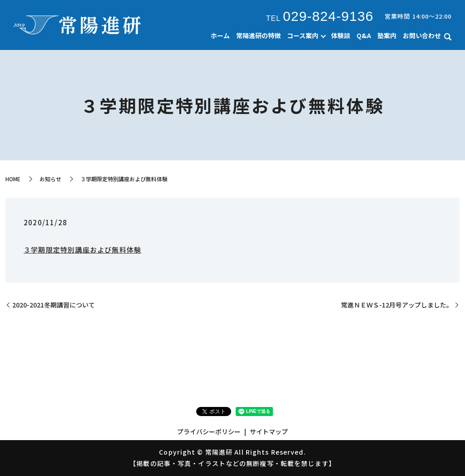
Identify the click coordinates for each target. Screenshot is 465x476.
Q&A (364, 35)
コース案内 (303, 35)
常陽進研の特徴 (258, 35)
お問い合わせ (422, 35)
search (448, 37)
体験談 (341, 35)
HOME (13, 179)
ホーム (220, 35)
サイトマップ (269, 431)
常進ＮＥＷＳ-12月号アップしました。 (397, 305)
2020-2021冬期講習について (54, 305)
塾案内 (387, 35)
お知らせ (50, 179)
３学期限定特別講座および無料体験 (82, 250)
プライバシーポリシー (209, 431)
